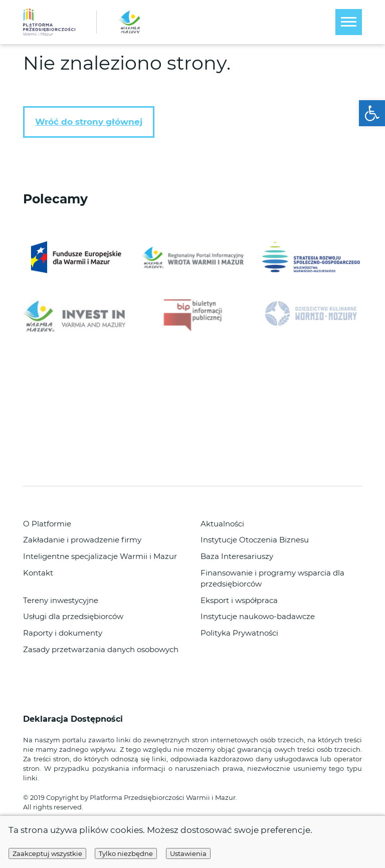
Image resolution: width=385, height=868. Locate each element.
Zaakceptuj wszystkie (47, 853)
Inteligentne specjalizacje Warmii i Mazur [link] (100, 556)
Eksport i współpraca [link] (239, 601)
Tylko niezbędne (126, 853)
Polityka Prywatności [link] (239, 633)
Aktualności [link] (222, 524)
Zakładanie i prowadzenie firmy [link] (82, 540)
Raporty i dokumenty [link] (63, 633)
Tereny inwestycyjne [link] (61, 601)
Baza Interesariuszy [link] (237, 556)
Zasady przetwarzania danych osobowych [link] (101, 650)
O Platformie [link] (47, 524)
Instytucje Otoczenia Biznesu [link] (255, 540)
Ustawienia (188, 853)
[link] (372, 113)
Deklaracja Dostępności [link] (74, 719)
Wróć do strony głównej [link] (89, 122)
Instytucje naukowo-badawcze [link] (258, 617)
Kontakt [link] (38, 573)
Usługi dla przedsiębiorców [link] (73, 617)
